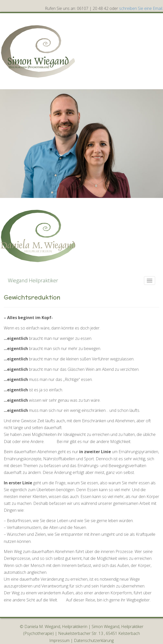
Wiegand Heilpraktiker (33, 280)
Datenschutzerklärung (94, 640)
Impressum (59, 640)
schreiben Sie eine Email (141, 8)
